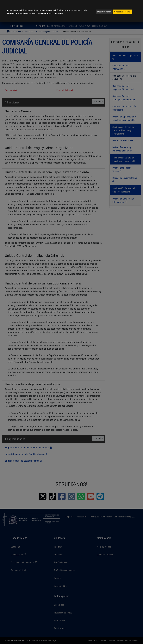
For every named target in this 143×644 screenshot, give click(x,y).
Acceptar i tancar (122, 12)
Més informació (104, 12)
